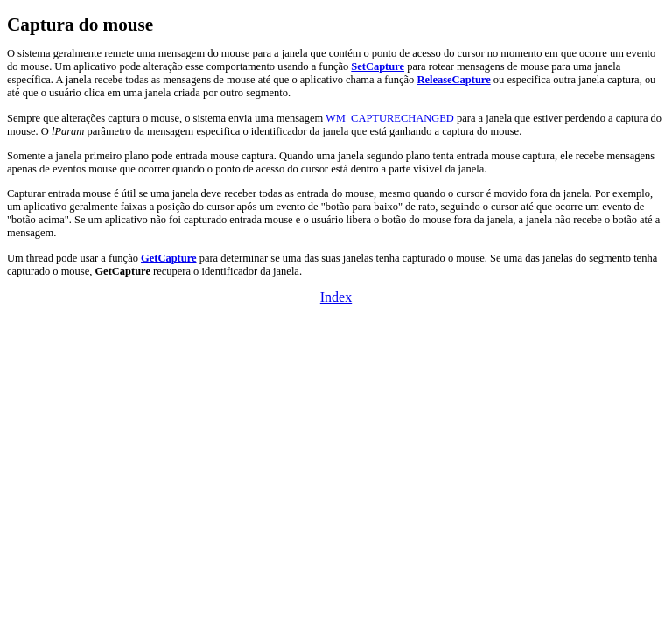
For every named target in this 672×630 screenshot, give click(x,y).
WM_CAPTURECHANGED (390, 118)
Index (336, 297)
